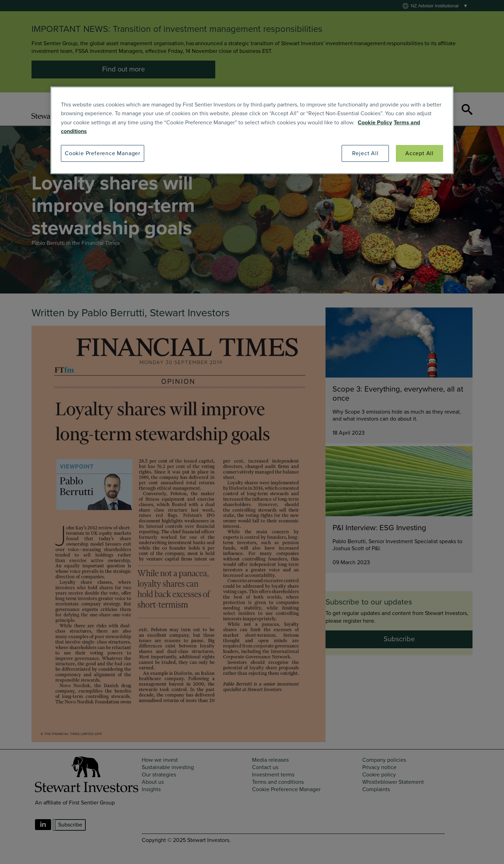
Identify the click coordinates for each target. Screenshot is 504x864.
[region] (252, 130)
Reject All (365, 153)
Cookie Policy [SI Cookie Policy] (375, 123)
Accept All (419, 153)
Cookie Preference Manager (103, 153)
